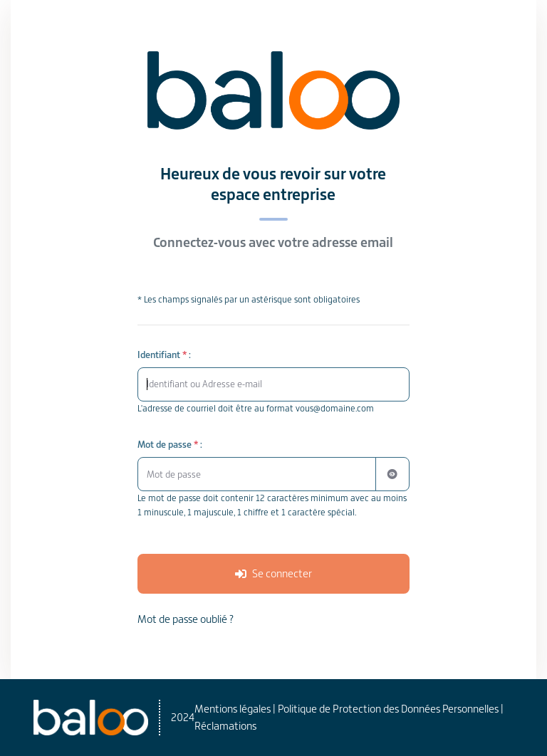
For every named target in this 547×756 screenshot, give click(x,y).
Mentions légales (233, 709)
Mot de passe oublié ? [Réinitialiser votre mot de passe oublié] (186, 619)
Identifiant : (164, 355)
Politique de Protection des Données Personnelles (388, 709)
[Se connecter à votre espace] (274, 574)
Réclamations (225, 726)
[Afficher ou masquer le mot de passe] (392, 474)
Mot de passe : (170, 445)
